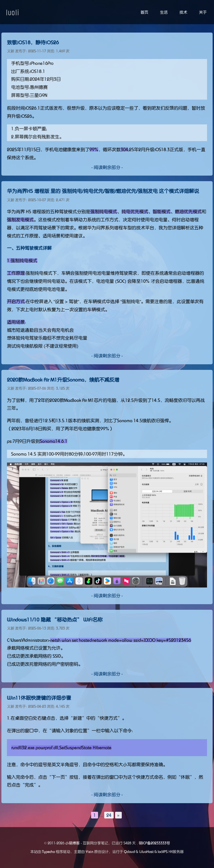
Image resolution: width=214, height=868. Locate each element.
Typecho (48, 852)
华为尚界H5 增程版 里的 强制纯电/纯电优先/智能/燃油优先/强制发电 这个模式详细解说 (103, 191)
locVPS (163, 852)
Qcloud (129, 852)
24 (109, 815)
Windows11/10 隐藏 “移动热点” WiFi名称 (55, 620)
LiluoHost (146, 852)
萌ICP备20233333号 (154, 843)
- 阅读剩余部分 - (107, 167)
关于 (203, 12)
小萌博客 (72, 843)
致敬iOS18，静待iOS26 (33, 43)
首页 (144, 12)
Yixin (90, 852)
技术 (183, 12)
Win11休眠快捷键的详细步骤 (39, 698)
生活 (164, 12)
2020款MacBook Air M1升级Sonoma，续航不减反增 (63, 380)
